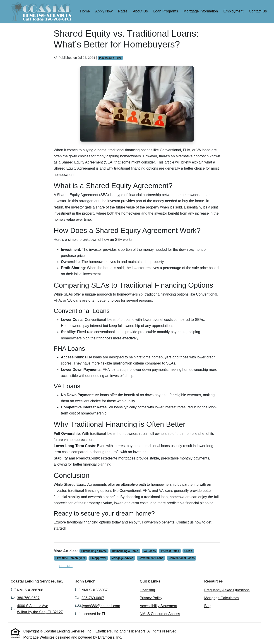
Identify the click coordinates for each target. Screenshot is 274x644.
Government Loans (151, 558)
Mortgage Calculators (221, 598)
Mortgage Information (201, 11)
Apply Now (104, 11)
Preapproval (98, 558)
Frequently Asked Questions (227, 590)
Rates (123, 11)
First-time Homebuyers (70, 558)
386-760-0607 (28, 598)
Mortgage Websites (39, 637)
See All (66, 566)
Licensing (147, 590)
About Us (140, 11)
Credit (188, 551)
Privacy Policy (151, 598)
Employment (233, 11)
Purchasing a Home (110, 58)
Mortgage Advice (122, 558)
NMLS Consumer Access (160, 614)
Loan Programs (166, 11)
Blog (208, 606)
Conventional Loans (182, 558)
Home (85, 11)
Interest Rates (170, 551)
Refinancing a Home (125, 551)
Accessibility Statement (158, 606)
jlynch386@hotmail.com (101, 606)
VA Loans (149, 551)
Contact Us (258, 11)
